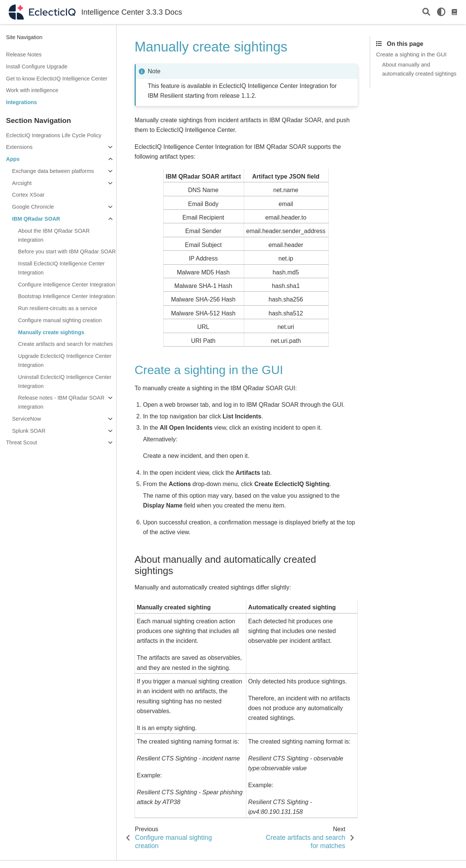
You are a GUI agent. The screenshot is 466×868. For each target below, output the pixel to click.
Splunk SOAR (29, 431)
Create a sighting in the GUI (411, 54)
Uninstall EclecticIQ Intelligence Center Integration (65, 382)
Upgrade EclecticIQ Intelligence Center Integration (65, 361)
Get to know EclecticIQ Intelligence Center (57, 79)
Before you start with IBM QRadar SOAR (67, 251)
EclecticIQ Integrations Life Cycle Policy (54, 135)
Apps (13, 159)
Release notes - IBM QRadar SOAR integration (61, 402)
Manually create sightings (51, 332)
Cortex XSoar (28, 195)
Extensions (19, 147)
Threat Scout (21, 442)
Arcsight (22, 183)
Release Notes (24, 55)
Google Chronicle (33, 207)
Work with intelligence (32, 90)
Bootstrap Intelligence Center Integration (67, 296)
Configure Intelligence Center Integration (67, 285)
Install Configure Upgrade (37, 67)
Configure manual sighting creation (60, 320)
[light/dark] (441, 12)
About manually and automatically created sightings (419, 69)
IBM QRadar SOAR (36, 219)
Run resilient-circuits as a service (58, 308)
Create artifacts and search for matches (65, 344)
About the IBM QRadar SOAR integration (54, 235)
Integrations (21, 102)
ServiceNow (27, 419)
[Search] (426, 12)
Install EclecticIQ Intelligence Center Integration (61, 268)
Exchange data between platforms (53, 171)
